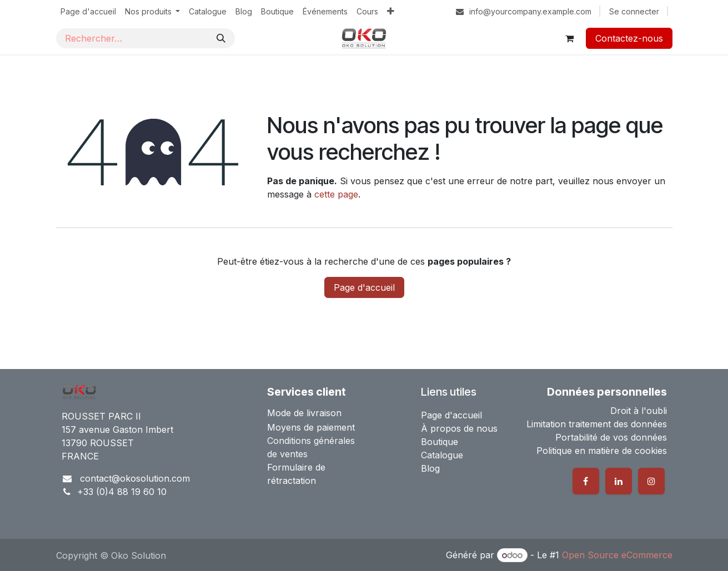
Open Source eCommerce (617, 555)
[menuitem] (88, 11)
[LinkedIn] (619, 481)
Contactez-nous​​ (629, 38)
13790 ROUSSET (98, 443)
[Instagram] (651, 481)
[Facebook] (586, 481)
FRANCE (80, 456)
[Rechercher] (221, 38)
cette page (336, 194)
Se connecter (634, 11)
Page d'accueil (364, 287)
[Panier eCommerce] (570, 38)
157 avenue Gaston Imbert (117, 429)
